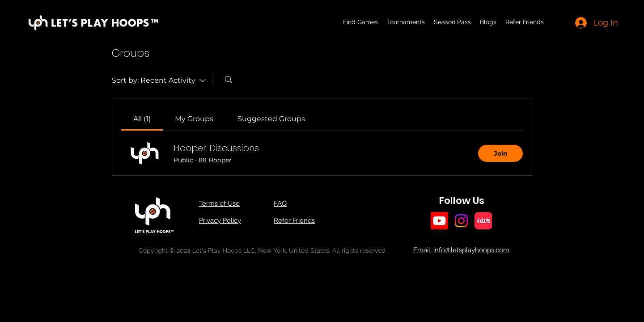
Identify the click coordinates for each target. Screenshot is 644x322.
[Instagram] (461, 221)
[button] (406, 22)
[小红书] (483, 221)
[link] (142, 119)
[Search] (229, 80)
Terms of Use (219, 203)
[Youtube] (439, 221)
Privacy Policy (220, 220)
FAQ (280, 203)
